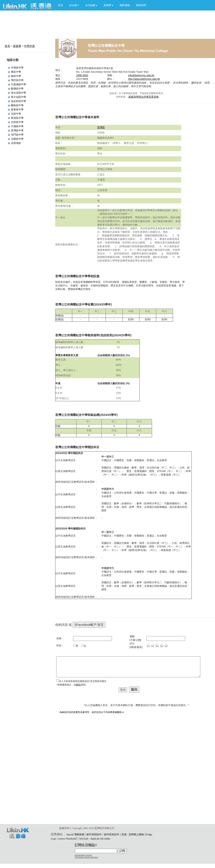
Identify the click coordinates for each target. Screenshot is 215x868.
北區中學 (16, 114)
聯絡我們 (141, 5)
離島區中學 (17, 105)
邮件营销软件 (94, 834)
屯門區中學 (17, 135)
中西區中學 (17, 68)
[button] (74, 5)
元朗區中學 (17, 139)
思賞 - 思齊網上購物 (133, 834)
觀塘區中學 (17, 89)
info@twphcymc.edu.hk (141, 75)
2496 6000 (82, 75)
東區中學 (16, 72)
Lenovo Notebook (67, 839)
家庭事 (17, 46)
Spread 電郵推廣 (75, 834)
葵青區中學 (17, 110)
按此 (78, 685)
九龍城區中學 (18, 84)
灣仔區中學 (17, 80)
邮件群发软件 (112, 834)
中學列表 (29, 46)
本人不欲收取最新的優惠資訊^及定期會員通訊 (83, 681)
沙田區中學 (17, 122)
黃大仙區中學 (18, 97)
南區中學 (16, 76)
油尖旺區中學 (18, 101)
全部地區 (16, 143)
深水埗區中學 (18, 93)
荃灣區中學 (17, 131)
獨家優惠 (125, 5)
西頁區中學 (17, 118)
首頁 (60, 5)
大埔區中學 (17, 126)
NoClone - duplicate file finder (95, 839)
